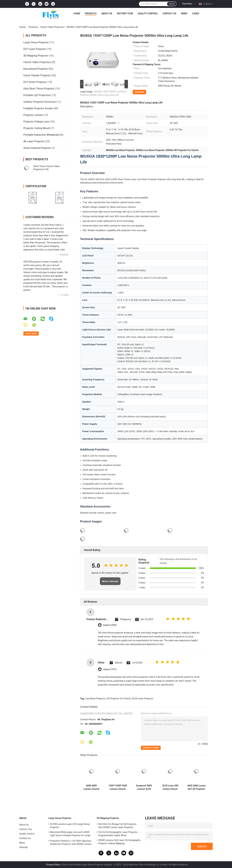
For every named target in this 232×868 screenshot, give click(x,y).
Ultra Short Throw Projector (39, 89)
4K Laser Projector (34, 141)
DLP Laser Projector (35, 49)
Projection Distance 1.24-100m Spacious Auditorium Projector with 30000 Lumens (71, 842)
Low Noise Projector (95, 699)
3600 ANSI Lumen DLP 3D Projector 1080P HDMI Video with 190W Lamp (197, 787)
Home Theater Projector (37, 75)
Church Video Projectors (52, 27)
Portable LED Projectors (37, 95)
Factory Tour (125, 14)
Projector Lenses (33, 115)
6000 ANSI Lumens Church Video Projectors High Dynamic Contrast (91, 787)
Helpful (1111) (110, 669)
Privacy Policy (53, 865)
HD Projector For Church (119, 699)
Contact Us (169, 14)
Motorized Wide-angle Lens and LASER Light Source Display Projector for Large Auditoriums (70, 834)
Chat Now (187, 4)
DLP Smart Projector (35, 82)
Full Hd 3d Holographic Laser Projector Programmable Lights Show (118, 834)
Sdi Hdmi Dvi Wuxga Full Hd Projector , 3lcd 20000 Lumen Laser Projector (118, 826)
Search (172, 4)
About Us (107, 14)
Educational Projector (36, 69)
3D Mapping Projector (36, 56)
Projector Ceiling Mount (37, 128)
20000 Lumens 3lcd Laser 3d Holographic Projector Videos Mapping (119, 842)
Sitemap (24, 847)
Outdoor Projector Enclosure (40, 102)
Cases (196, 14)
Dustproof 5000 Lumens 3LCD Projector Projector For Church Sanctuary (144, 787)
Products (91, 14)
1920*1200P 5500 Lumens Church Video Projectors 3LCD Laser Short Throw (118, 787)
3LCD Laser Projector (143, 699)
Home (77, 14)
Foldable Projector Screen (38, 108)
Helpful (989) (110, 625)
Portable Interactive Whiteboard (41, 135)
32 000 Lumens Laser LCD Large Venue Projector (70, 826)
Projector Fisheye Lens (36, 122)
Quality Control (148, 14)
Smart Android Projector (37, 148)
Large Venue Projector (36, 42)
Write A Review (110, 581)
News (184, 14)
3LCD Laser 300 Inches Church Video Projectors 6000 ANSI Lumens (170, 787)
